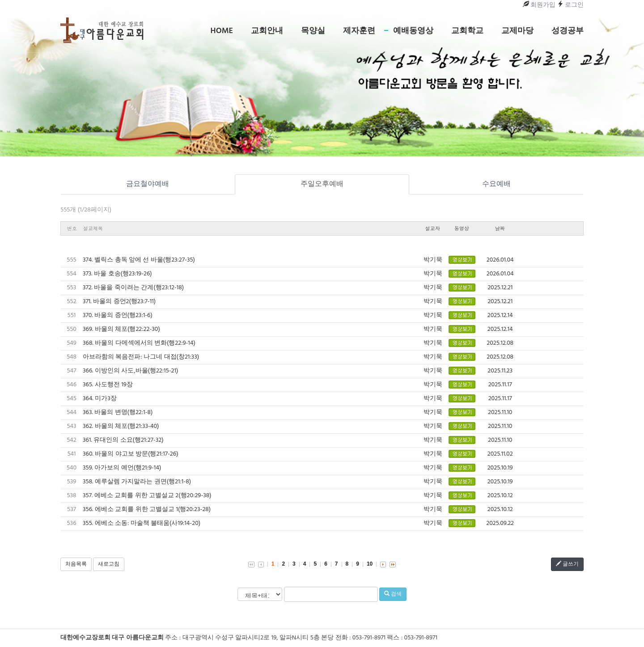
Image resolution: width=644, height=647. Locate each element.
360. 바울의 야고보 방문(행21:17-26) (130, 454)
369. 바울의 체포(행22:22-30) (121, 329)
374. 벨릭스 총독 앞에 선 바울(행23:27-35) (139, 260)
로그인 (570, 5)
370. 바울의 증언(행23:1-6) (118, 315)
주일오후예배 (322, 184)
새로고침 (109, 564)
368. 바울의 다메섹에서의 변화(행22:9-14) (139, 343)
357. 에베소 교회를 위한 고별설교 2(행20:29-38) (147, 496)
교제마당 (517, 31)
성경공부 (568, 31)
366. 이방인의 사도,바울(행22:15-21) (130, 371)
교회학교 (467, 31)
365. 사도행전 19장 (108, 385)
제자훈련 (359, 31)
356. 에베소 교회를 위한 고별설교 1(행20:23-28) (147, 510)
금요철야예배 (148, 184)
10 (370, 564)
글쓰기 (567, 564)
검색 (393, 594)
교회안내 (267, 31)
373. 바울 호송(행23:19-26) (117, 274)
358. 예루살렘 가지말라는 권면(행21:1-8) (137, 482)
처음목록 (76, 564)
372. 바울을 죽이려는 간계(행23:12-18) (133, 288)
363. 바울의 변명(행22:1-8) (118, 412)
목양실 (313, 31)
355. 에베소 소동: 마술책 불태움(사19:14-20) (142, 523)
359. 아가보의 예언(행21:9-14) (122, 468)
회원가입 (539, 5)
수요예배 (496, 184)
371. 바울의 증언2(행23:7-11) (119, 302)
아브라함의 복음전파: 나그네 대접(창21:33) (141, 357)
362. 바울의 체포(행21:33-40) (121, 426)
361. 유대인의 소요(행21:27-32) (123, 440)
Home (222, 31)
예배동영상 (413, 31)
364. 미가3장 (100, 399)
